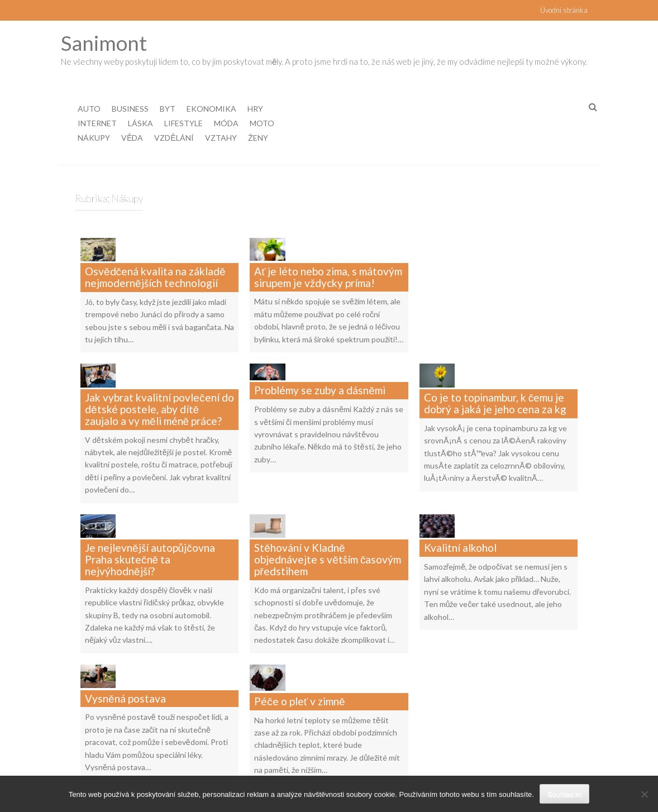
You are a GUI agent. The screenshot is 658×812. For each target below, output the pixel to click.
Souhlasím (564, 794)
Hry (255, 109)
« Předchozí (272, 762)
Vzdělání (174, 138)
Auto (89, 109)
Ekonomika (211, 109)
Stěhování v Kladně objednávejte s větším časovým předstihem (328, 517)
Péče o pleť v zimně (299, 641)
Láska (140, 123)
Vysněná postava (125, 641)
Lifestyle (183, 123)
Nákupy (94, 138)
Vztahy (221, 138)
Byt (168, 109)
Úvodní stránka (564, 10)
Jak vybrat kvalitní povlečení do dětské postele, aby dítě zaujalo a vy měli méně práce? (159, 381)
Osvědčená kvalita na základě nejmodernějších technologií (155, 263)
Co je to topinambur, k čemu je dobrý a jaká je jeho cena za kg (495, 375)
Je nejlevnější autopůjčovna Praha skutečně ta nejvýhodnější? (150, 517)
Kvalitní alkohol (460, 505)
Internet (97, 123)
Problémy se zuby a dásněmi (320, 369)
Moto (262, 123)
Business (130, 109)
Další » (429, 762)
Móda (226, 123)
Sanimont (104, 43)
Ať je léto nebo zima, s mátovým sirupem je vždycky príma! (328, 263)
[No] (644, 794)
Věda (132, 138)
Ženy (258, 138)
